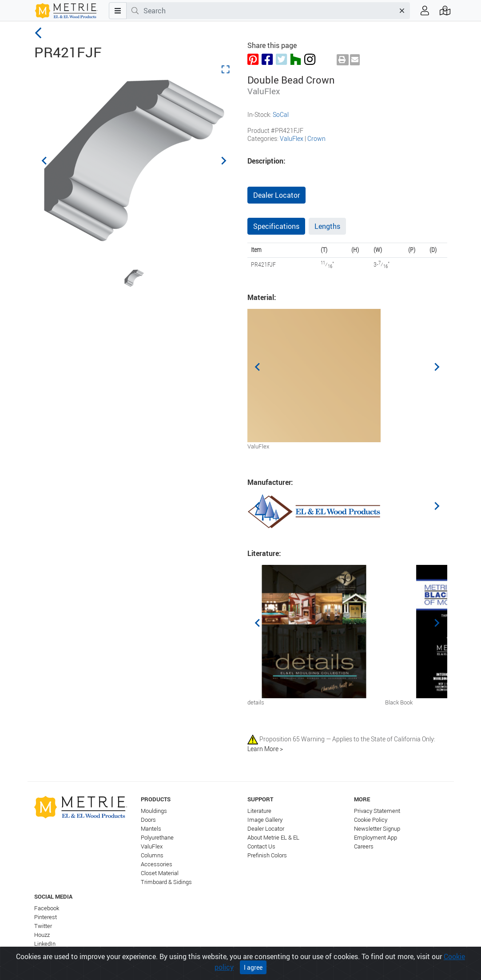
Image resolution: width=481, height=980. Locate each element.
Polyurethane (157, 838)
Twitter (43, 926)
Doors (148, 820)
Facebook (47, 908)
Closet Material (160, 873)
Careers (364, 846)
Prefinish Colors (267, 855)
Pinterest (46, 917)
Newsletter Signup (377, 829)
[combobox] (269, 11)
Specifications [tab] (276, 226)
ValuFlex (292, 138)
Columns (152, 855)
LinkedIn (45, 944)
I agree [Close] (253, 970)
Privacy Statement (377, 811)
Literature (259, 811)
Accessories (157, 864)
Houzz (42, 935)
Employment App (376, 838)
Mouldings (154, 811)
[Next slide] (223, 160)
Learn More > (265, 749)
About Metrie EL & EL (273, 838)
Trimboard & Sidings (166, 882)
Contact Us (261, 846)
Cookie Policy (371, 820)
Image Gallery (265, 820)
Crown (316, 138)
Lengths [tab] (327, 226)
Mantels (151, 829)
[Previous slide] (45, 160)
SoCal (281, 114)
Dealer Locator (276, 195)
